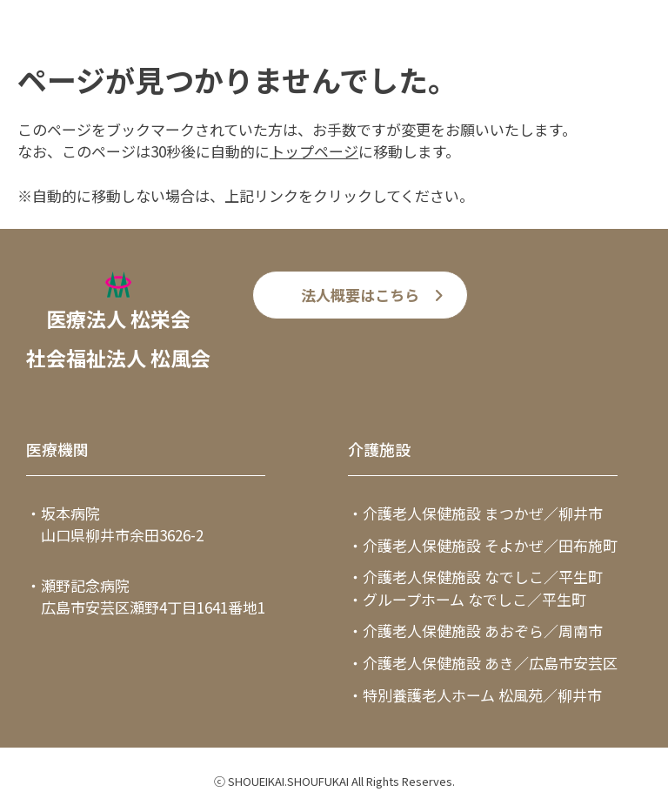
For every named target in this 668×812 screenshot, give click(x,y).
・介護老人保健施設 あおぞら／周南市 (475, 631)
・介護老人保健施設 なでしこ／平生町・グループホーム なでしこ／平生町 (475, 588)
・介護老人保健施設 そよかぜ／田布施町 (483, 545)
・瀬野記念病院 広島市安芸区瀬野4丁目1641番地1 (146, 597)
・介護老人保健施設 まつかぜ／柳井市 (475, 513)
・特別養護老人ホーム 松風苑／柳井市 (475, 695)
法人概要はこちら (360, 295)
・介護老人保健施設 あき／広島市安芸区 (483, 663)
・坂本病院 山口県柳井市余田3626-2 (115, 524)
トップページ (314, 151)
